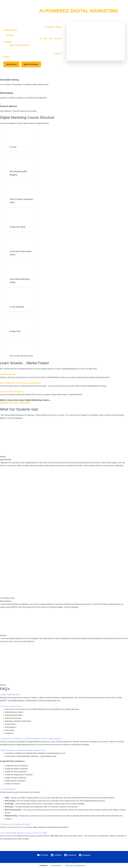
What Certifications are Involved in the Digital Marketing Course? (25, 753)
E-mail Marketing (17, 307)
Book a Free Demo (31, 64)
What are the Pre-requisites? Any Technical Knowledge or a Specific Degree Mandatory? (34, 742)
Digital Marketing (104, 6)
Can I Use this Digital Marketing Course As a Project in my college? (26, 836)
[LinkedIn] (56, 855)
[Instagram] (85, 855)
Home (64, 6)
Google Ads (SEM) (18, 227)
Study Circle (89, 6)
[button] (124, 6)
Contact (118, 6)
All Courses (74, 6)
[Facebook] (70, 855)
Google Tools (16, 331)
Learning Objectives (9, 792)
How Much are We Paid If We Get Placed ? (18, 827)
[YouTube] (42, 855)
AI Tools (13, 147)
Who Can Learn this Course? (13, 709)
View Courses (11, 64)
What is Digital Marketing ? (12, 698)
